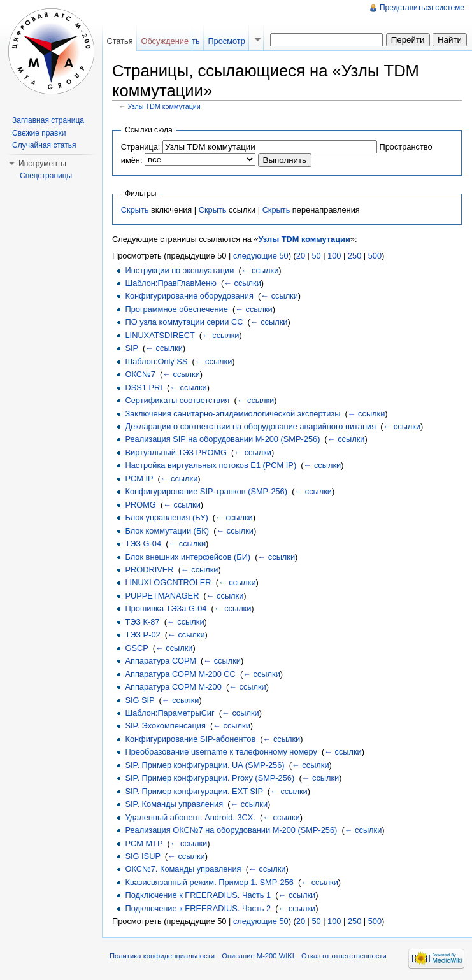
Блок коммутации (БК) (167, 531)
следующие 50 (261, 256)
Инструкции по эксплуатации (179, 270)
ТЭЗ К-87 (142, 622)
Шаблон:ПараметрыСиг (169, 713)
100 (334, 256)
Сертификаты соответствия (177, 400)
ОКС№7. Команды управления (183, 869)
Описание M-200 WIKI (258, 956)
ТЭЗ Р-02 (142, 635)
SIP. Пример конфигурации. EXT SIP (194, 791)
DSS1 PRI (143, 387)
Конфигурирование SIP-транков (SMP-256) (206, 491)
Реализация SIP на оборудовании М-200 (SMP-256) (222, 439)
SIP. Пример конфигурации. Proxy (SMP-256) (210, 778)
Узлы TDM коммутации (164, 106)
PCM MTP (144, 843)
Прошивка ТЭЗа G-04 (166, 608)
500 (375, 256)
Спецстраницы (46, 176)
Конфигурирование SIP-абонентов (190, 739)
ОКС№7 (140, 374)
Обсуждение (165, 41)
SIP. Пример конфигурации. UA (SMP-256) (204, 765)
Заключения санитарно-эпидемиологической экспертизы (232, 414)
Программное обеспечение (176, 309)
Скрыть (135, 210)
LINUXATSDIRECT (160, 335)
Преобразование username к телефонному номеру (221, 752)
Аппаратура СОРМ (160, 661)
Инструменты (42, 164)
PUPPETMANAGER (162, 596)
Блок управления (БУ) (166, 517)
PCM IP (139, 479)
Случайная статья (44, 145)
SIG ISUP (142, 856)
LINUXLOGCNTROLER (168, 582)
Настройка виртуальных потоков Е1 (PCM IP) (211, 465)
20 (301, 256)
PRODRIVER (149, 570)
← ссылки (260, 270)
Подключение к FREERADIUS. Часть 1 (198, 895)
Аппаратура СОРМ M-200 (173, 687)
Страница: (141, 147)
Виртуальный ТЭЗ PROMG (176, 452)
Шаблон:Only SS (156, 361)
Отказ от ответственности (344, 956)
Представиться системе (422, 8)
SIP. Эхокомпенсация (165, 726)
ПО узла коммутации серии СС (184, 322)
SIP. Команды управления (174, 804)
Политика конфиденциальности (162, 956)
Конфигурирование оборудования (189, 296)
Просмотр (226, 41)
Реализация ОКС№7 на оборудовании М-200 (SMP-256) (231, 830)
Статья (119, 41)
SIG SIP (139, 700)
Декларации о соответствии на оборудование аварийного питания (250, 426)
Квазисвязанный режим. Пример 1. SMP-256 (209, 882)
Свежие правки (39, 133)
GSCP (136, 648)
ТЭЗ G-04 (143, 543)
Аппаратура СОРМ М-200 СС (180, 674)
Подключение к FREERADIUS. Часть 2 (198, 908)
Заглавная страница (48, 120)
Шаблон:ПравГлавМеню (170, 283)
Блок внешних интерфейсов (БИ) (188, 557)
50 (316, 256)
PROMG (140, 505)
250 (354, 256)
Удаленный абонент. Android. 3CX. (190, 817)
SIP (131, 348)
